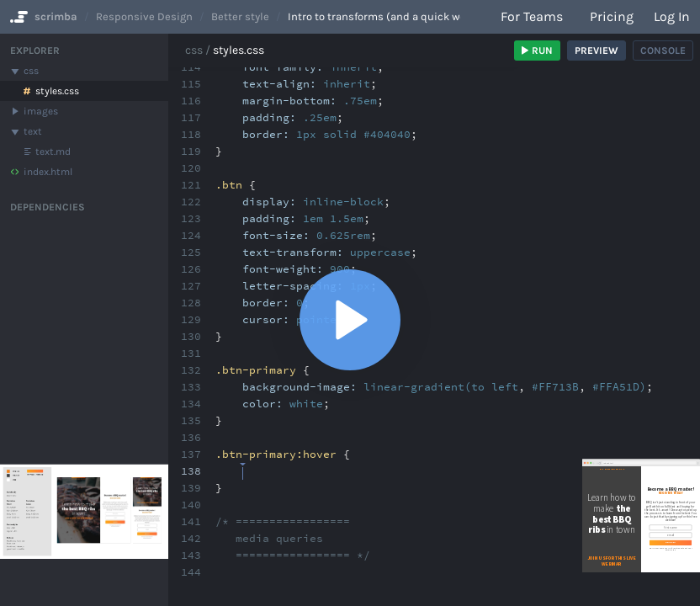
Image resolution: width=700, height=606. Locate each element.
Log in (672, 16)
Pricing (612, 16)
